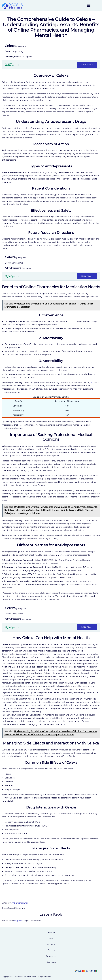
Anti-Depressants (20, 903)
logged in (19, 921)
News (51, 939)
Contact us (51, 956)
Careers (51, 950)
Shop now (87, 65)
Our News (51, 962)
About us (51, 933)
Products (51, 944)
